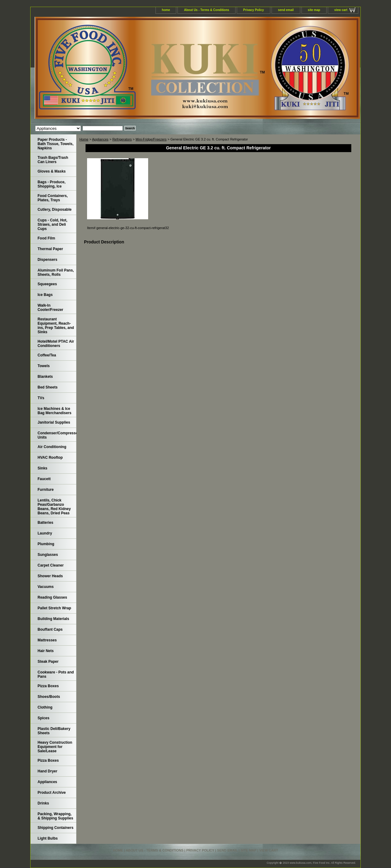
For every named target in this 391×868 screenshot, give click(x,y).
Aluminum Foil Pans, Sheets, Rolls (56, 272)
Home (84, 139)
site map (314, 10)
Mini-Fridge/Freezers (151, 139)
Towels (44, 366)
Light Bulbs (48, 838)
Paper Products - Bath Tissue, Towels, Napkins (56, 144)
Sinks (42, 468)
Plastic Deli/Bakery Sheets (54, 731)
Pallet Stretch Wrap (54, 608)
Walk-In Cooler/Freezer (50, 308)
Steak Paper (48, 662)
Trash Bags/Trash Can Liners (53, 160)
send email (286, 10)
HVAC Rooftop (50, 458)
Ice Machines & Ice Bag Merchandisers (55, 411)
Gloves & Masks (52, 171)
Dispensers (48, 260)
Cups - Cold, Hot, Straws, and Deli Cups (52, 224)
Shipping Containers (55, 828)
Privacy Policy (254, 10)
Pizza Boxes (48, 686)
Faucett (44, 479)
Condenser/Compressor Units (57, 435)
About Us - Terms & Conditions (206, 10)
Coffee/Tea (47, 355)
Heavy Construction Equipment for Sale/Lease (55, 747)
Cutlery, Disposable (55, 210)
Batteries (45, 523)
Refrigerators (122, 139)
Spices (44, 718)
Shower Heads (50, 576)
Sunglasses (48, 555)
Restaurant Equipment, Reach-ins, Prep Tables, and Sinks (56, 326)
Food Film (46, 238)
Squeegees (47, 284)
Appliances (100, 139)
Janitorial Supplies (54, 422)
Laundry (45, 533)
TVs (41, 398)
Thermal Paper (50, 249)
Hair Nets (46, 651)
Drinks (43, 803)
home (166, 10)
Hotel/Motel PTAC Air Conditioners (56, 344)
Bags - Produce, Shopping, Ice (51, 184)
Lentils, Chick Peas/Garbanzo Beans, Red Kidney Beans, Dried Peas (54, 507)
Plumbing (46, 544)
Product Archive (52, 793)
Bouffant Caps (50, 629)
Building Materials (53, 619)
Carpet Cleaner (51, 565)
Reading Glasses (52, 597)
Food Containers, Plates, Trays (53, 198)
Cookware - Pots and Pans (56, 674)
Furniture (46, 490)
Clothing (45, 707)
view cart (341, 10)
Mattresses (47, 640)
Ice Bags (45, 295)
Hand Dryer (48, 771)
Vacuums (46, 587)
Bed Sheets (48, 387)
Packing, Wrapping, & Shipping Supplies (55, 816)
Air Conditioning (52, 447)
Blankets (45, 377)
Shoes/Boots (49, 697)
